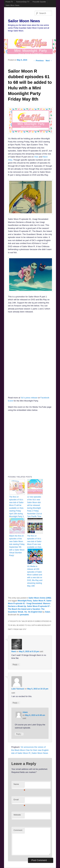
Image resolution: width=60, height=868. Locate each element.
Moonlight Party (25, 601)
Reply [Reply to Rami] (16, 664)
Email (19, 800)
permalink (24, 615)
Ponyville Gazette (39, 2)
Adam (48, 612)
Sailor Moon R (39, 601)
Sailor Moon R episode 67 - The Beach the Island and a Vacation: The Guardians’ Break (29, 609)
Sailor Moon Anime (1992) (40, 598)
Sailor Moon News (12, 5)
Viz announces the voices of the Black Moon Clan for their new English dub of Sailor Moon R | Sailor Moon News (30, 750)
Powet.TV (9, 2)
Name (19, 785)
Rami (14, 652)
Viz (26, 612)
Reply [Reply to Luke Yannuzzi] (16, 703)
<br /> (21, 335)
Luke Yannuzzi (18, 689)
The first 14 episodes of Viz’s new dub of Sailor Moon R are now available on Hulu (34, 541)
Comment (18, 830)
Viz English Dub (35, 612)
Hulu (36, 157)
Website (17, 815)
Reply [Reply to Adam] (19, 734)
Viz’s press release (29, 398)
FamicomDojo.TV (23, 2)
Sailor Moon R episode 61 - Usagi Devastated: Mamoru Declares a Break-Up (30, 603)
